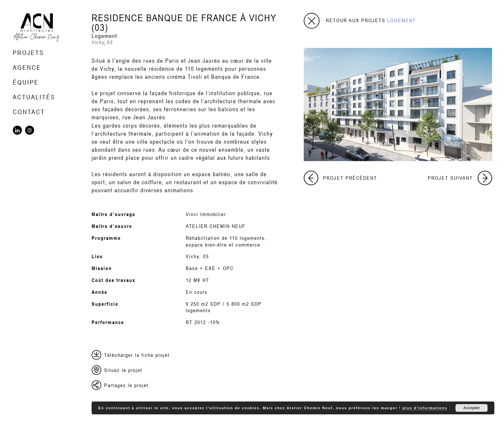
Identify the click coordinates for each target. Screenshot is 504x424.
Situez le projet (123, 370)
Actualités (34, 97)
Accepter (471, 408)
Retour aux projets (371, 20)
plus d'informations (425, 408)
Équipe (26, 82)
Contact (29, 112)
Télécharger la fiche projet (137, 355)
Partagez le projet (126, 385)
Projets (28, 53)
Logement (104, 36)
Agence (27, 67)
